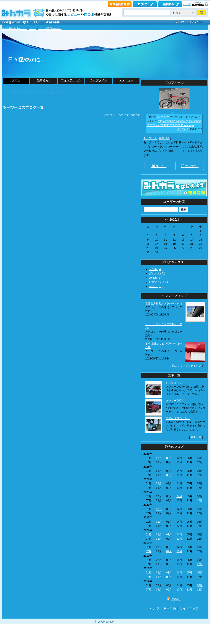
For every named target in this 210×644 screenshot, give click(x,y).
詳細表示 (108, 115)
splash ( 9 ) (156, 278)
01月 (148, 535)
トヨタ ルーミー (175, 383)
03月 (169, 458)
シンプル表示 (122, 115)
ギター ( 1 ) (156, 286)
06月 (200, 573)
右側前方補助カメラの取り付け (164, 304)
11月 (190, 590)
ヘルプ (187, 4)
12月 (200, 501)
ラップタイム (99, 80)
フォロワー (190, 166)
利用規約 (170, 608)
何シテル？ (183, 129)
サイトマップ (189, 608)
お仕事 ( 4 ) (156, 269)
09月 (169, 475)
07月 (148, 551)
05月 (190, 573)
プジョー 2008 (174, 401)
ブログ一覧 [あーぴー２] (50, 28)
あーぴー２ (150, 138)
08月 (159, 539)
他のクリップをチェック (187, 366)
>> (181, 220)
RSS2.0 (176, 599)
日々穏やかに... (26, 60)
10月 (179, 539)
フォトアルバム (71, 80)
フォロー (159, 166)
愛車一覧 (196, 437)
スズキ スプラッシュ (178, 418)
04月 (179, 496)
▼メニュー (126, 80)
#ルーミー (163, 117)
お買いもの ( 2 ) (158, 282)
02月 (159, 458)
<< (167, 220)
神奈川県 (164, 138)
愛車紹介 (44, 80)
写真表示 (135, 115)
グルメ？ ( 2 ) (157, 273)
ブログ (32, 28)
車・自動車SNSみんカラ (14, 28)
